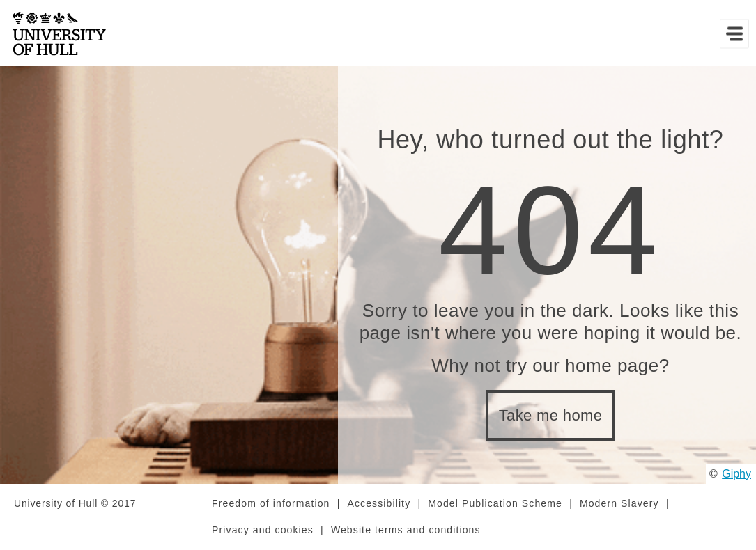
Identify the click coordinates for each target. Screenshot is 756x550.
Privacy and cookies (263, 530)
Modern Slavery (619, 503)
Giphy (736, 474)
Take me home (551, 415)
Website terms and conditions (406, 530)
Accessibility (379, 503)
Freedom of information (271, 503)
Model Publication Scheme (495, 503)
